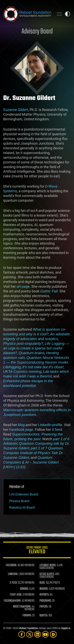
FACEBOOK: (11, 565)
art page (23, 286)
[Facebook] (22, 634)
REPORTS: (44, 595)
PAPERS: (44, 607)
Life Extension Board (24, 494)
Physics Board (19, 501)
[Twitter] (30, 634)
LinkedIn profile (50, 425)
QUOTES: (44, 616)
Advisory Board (37, 32)
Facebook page (21, 429)
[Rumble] (53, 634)
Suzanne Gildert (16, 110)
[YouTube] (45, 634)
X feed (57, 429)
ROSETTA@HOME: (22, 607)
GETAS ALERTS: (47, 574)
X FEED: (13, 583)
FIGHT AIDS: (16, 595)
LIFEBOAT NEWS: (48, 565)
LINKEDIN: (13, 574)
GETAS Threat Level (37, 551)
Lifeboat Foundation (28, 628)
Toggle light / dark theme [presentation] (67, 14)
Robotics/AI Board (22, 507)
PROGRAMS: (45, 601)
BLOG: (42, 583)
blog (21, 425)
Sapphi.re (66, 628)
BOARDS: (44, 589)
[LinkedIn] (37, 634)
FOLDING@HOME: (13, 601)
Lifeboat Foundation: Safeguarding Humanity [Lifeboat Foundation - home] (27, 14)
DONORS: (24, 589)
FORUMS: (27, 616)
